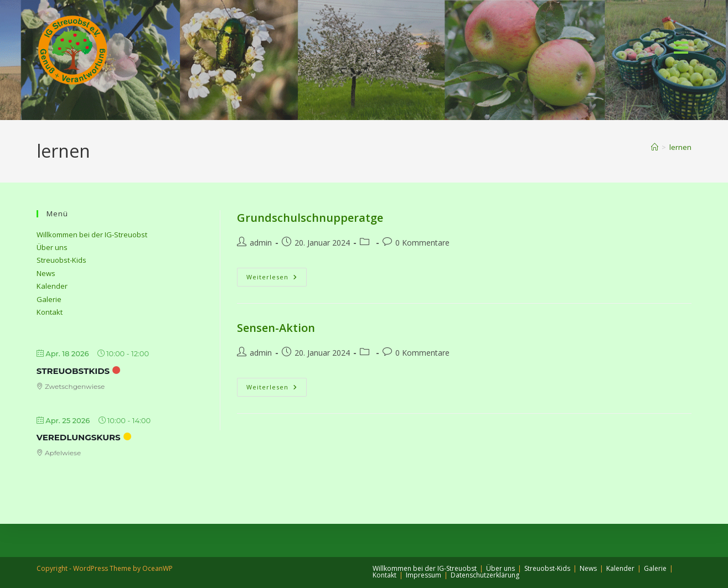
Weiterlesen (277, 277)
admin (261, 243)
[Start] (655, 147)
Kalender (52, 286)
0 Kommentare (422, 243)
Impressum (424, 575)
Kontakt (50, 312)
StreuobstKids (73, 371)
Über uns (52, 247)
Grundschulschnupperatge (310, 218)
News (46, 273)
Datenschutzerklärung (485, 575)
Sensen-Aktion (276, 328)
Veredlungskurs (79, 437)
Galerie (49, 299)
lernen (680, 147)
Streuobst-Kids (61, 260)
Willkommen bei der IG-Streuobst (92, 235)
